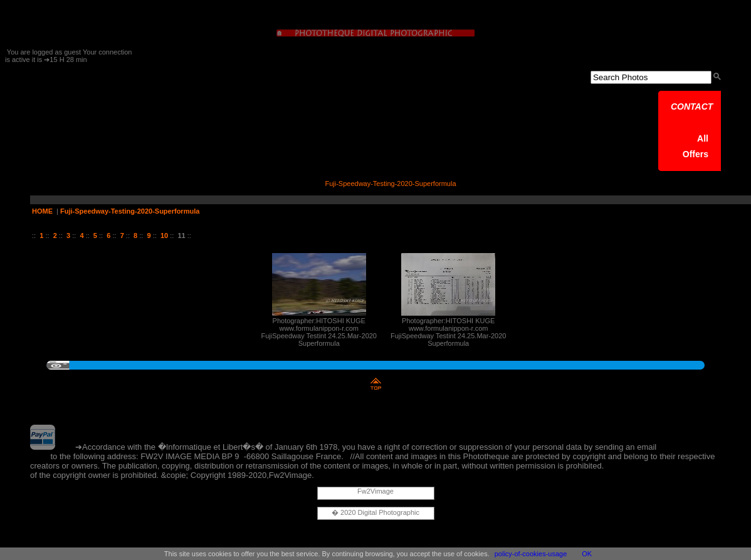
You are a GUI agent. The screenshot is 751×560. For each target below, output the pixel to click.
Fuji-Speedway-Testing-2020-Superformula (130, 211)
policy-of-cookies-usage (531, 554)
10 (164, 236)
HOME (42, 211)
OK (587, 554)
